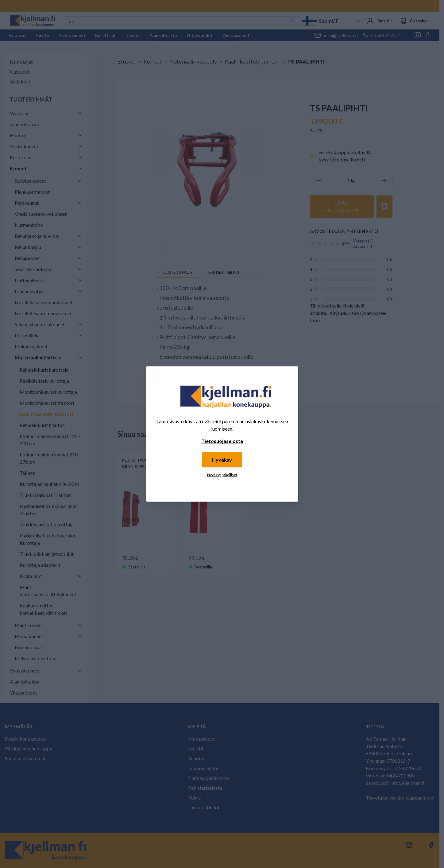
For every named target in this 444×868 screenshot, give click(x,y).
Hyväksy (222, 460)
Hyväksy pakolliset (222, 475)
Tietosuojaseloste (222, 441)
